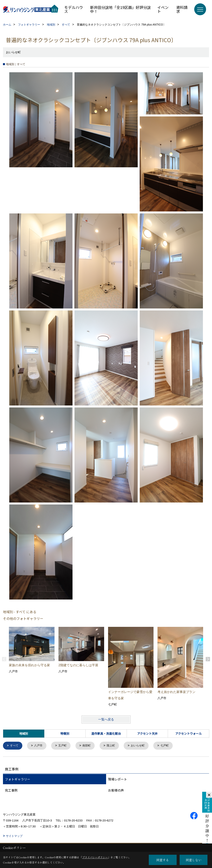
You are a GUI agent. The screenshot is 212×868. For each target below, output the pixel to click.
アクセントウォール (188, 733)
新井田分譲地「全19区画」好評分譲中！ (120, 9)
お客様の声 (116, 790)
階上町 (114, 746)
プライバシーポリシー (95, 857)
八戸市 (39, 746)
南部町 (89, 746)
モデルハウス (74, 9)
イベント (163, 9)
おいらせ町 (142, 746)
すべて (15, 746)
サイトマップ (14, 836)
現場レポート (118, 779)
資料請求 (182, 9)
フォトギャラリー (18, 779)
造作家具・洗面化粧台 (106, 733)
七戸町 (170, 746)
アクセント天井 (147, 733)
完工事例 (11, 790)
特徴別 (65, 733)
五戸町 (64, 746)
